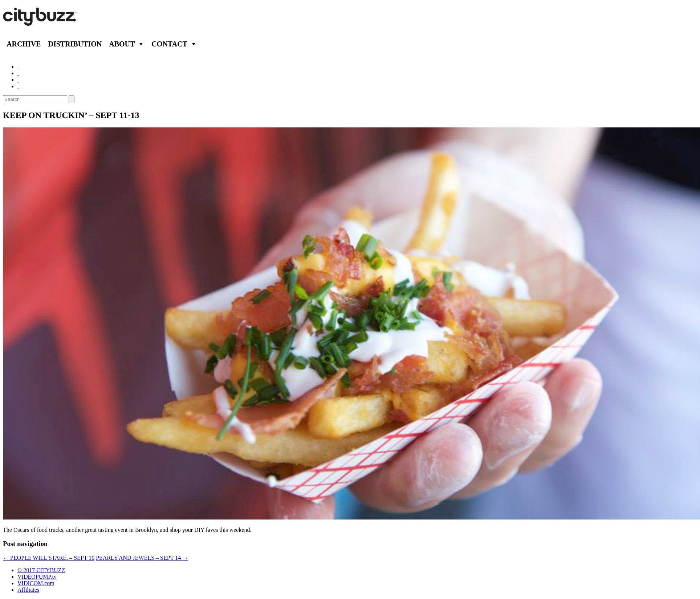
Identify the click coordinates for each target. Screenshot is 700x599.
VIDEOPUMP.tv (37, 577)
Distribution (75, 44)
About (122, 44)
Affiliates (28, 590)
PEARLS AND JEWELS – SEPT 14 (142, 558)
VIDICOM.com (36, 583)
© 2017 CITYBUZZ (41, 570)
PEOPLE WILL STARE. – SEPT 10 (49, 558)
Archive (24, 44)
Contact (169, 44)
